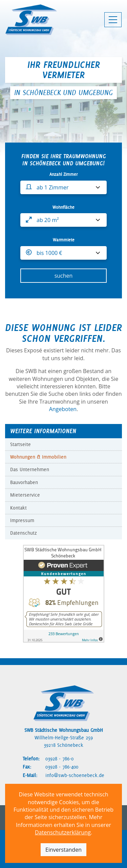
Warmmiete (64, 240)
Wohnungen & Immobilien (38, 457)
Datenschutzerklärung (63, 832)
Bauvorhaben (24, 482)
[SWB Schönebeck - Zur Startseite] (31, 20)
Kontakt (18, 508)
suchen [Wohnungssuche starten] (64, 276)
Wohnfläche (63, 207)
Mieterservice (25, 495)
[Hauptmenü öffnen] (113, 20)
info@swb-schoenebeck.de (75, 775)
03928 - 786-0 (59, 759)
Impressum (22, 520)
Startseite (20, 444)
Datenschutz (24, 533)
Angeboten (63, 409)
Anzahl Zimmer (63, 174)
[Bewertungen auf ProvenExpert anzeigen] (64, 593)
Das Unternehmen (30, 469)
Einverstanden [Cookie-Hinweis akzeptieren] (63, 850)
